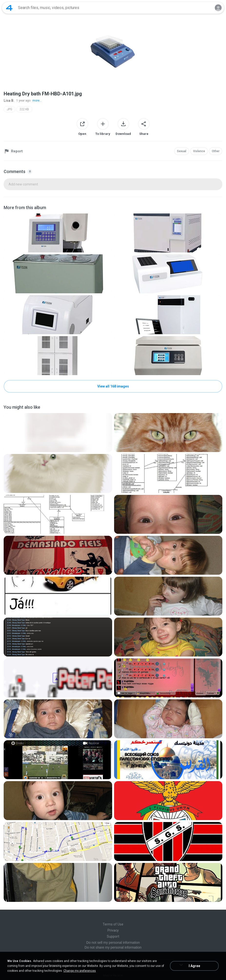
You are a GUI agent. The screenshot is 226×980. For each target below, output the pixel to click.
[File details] (58, 233)
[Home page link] (9, 8)
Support (113, 936)
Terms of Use (113, 924)
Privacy (113, 930)
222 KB (24, 109)
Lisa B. (9, 101)
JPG (10, 109)
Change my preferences (80, 971)
